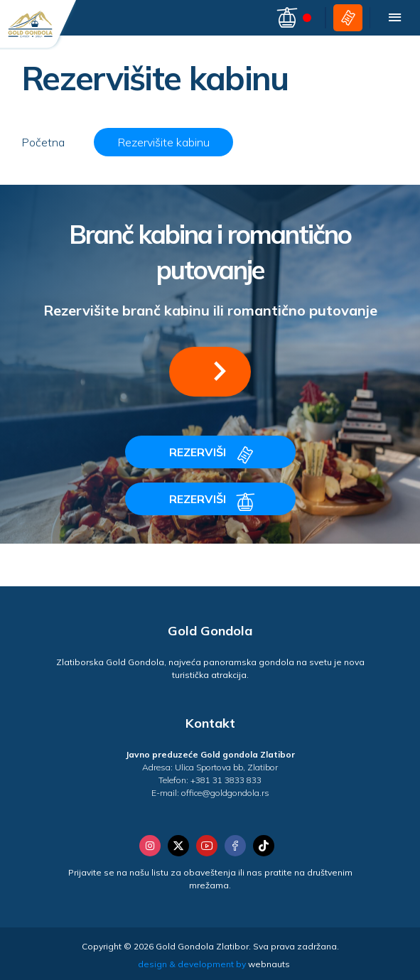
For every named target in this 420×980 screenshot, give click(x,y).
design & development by (214, 964)
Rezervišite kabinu (164, 142)
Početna (43, 142)
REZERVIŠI (214, 455)
